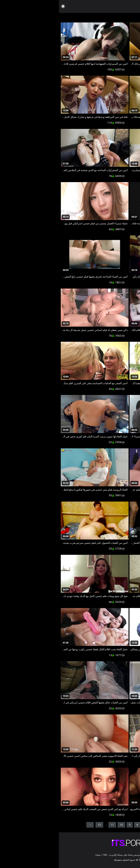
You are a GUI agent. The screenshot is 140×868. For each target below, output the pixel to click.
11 (53, 825)
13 (40, 825)
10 (62, 825)
